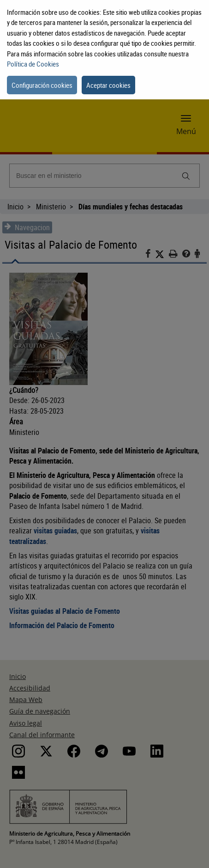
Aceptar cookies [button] (108, 85)
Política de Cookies (33, 64)
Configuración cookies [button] (42, 85)
